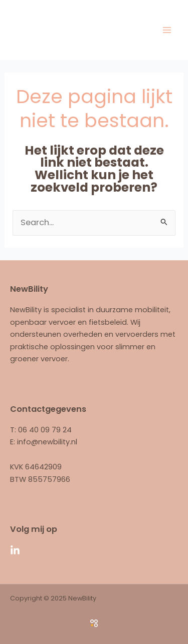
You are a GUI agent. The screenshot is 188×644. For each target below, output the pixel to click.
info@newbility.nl (47, 442)
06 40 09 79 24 (45, 430)
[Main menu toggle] (167, 30)
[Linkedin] (15, 550)
